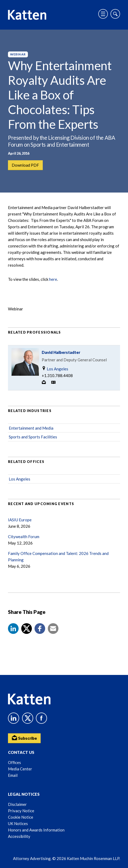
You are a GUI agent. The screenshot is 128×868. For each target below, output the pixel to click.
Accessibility (19, 836)
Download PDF (25, 165)
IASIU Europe (20, 520)
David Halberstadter (61, 352)
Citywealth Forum (24, 537)
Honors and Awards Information (36, 830)
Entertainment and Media (31, 428)
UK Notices (18, 823)
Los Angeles (55, 369)
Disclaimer (17, 804)
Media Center (20, 769)
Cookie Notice (21, 817)
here (53, 279)
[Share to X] (27, 629)
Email (13, 775)
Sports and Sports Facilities (33, 437)
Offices (14, 762)
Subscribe (24, 738)
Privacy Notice (21, 811)
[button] (13, 629)
